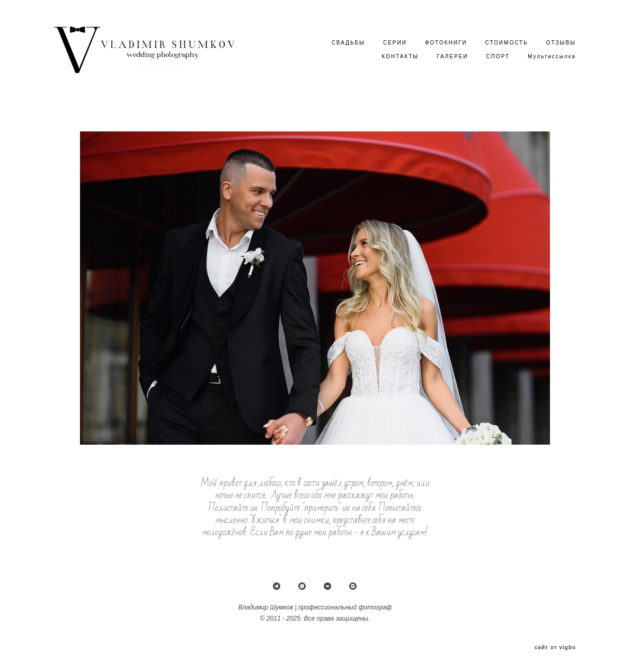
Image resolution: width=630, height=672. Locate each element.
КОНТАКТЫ (400, 56)
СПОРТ (498, 56)
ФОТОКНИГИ (446, 43)
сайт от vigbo (555, 648)
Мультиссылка (552, 56)
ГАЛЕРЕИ (452, 56)
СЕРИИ (395, 43)
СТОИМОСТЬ (507, 43)
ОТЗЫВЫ (561, 43)
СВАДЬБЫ (348, 43)
